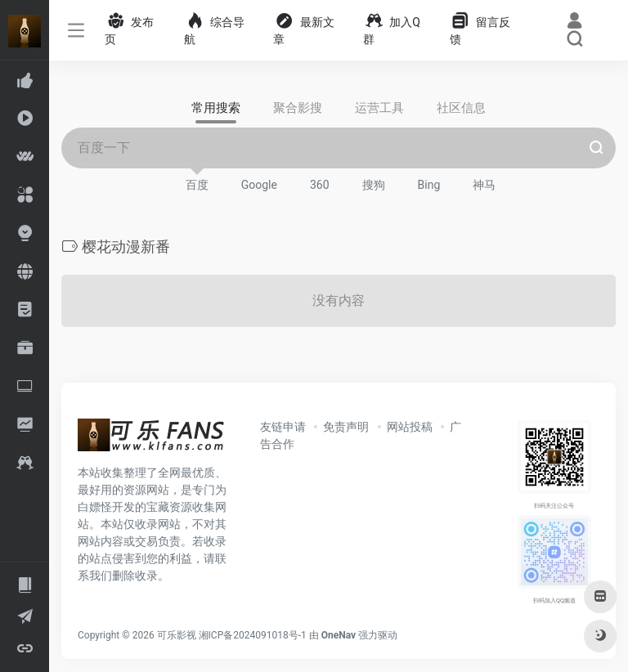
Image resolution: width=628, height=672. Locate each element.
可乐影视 (177, 635)
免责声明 (346, 427)
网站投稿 (410, 427)
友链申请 (283, 427)
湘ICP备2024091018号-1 (253, 635)
